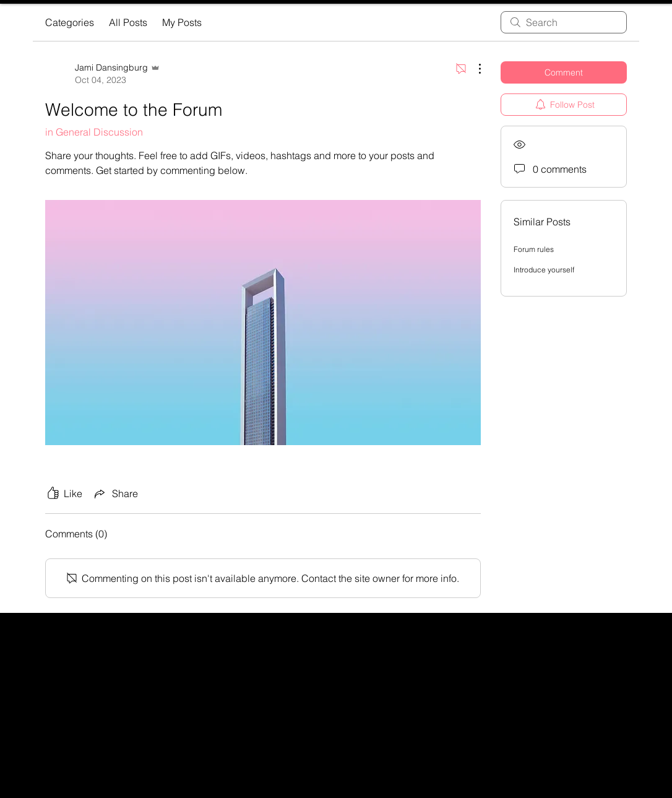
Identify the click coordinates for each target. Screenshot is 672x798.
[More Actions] (473, 69)
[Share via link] (115, 493)
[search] (564, 22)
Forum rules (534, 249)
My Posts (182, 22)
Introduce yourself (544, 270)
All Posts (128, 22)
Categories (70, 22)
